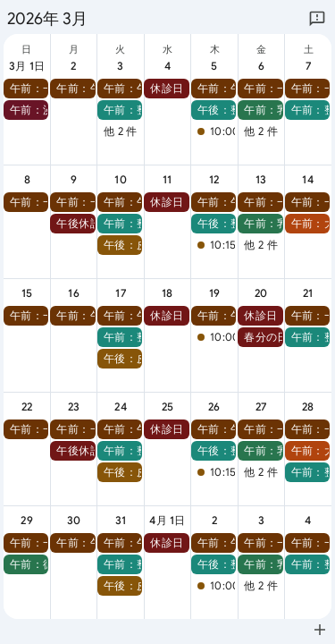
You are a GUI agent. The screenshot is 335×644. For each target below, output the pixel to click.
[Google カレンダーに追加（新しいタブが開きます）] (320, 630)
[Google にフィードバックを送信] (317, 19)
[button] (26, 89)
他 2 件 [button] (121, 131)
